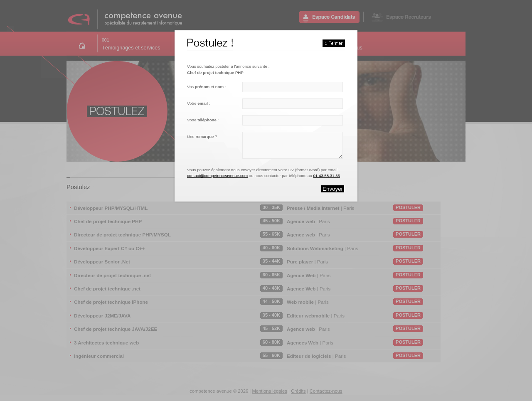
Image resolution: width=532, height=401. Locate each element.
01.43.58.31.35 (326, 176)
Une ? (202, 137)
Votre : (198, 103)
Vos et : (206, 87)
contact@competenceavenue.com (217, 176)
